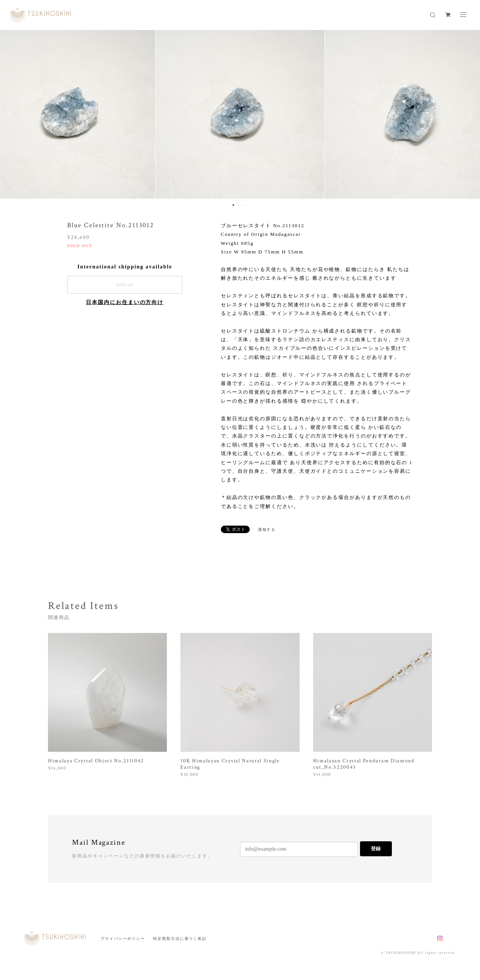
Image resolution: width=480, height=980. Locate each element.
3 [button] (243, 205)
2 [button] (238, 205)
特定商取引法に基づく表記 (180, 939)
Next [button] (469, 114)
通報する (267, 530)
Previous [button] (11, 114)
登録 (376, 849)
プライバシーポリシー (123, 939)
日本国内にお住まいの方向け (125, 302)
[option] (240, 114)
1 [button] (233, 205)
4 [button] (248, 205)
